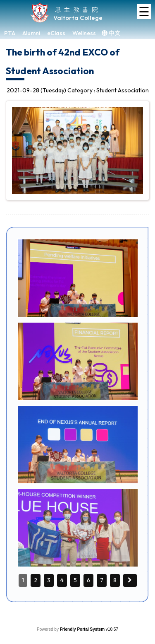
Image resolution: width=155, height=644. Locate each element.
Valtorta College (78, 18)
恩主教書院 (78, 9)
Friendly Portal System (83, 629)
